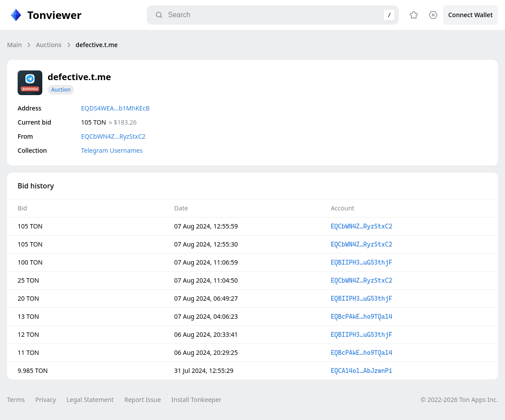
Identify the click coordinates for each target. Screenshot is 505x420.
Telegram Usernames (112, 150)
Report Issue (143, 400)
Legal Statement (90, 400)
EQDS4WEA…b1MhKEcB (115, 108)
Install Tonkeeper (196, 400)
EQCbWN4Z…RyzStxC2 (113, 136)
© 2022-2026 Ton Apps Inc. (459, 400)
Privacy (46, 400)
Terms (16, 400)
